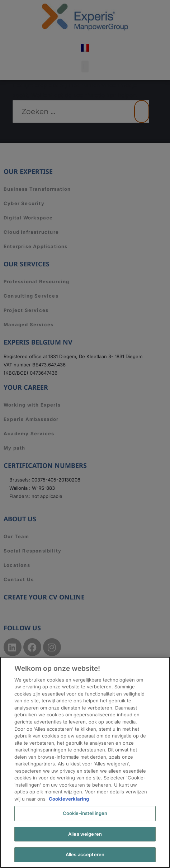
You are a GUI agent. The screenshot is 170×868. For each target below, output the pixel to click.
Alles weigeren (85, 834)
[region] (85, 762)
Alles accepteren (85, 854)
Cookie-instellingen (85, 813)
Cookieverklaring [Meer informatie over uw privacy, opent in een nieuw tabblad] (69, 799)
